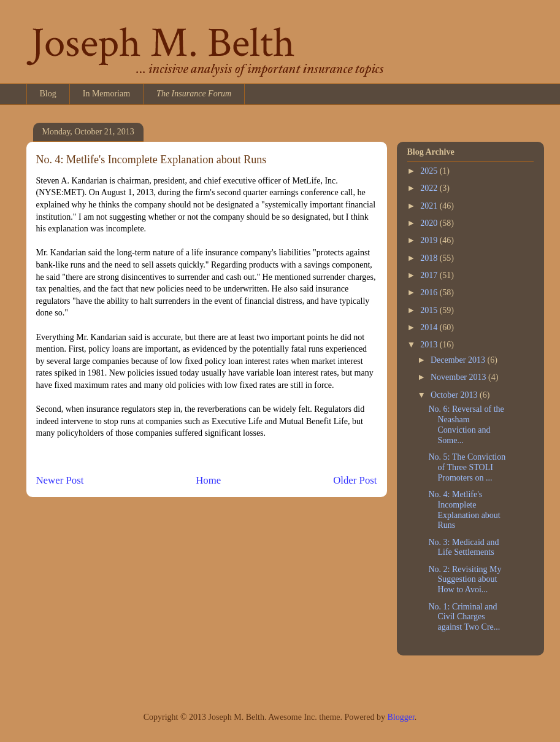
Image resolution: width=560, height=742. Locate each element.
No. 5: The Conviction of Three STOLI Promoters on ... (467, 467)
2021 (430, 206)
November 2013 (459, 377)
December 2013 (459, 360)
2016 (430, 292)
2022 (430, 188)
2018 (430, 258)
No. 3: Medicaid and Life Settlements (463, 547)
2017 (430, 275)
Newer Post (60, 480)
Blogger (401, 717)
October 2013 (455, 395)
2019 (430, 240)
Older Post (355, 480)
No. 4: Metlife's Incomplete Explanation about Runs (464, 510)
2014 (430, 327)
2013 (430, 345)
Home (208, 480)
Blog (48, 94)
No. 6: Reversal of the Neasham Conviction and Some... (466, 424)
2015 (430, 310)
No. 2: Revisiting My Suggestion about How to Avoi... (465, 580)
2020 (430, 223)
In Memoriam (106, 94)
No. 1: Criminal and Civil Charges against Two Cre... (464, 617)
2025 (430, 171)
